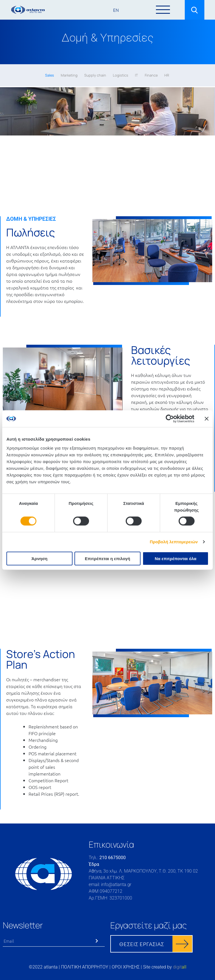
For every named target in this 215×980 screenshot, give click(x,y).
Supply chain (95, 75)
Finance (151, 75)
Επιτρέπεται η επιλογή (107, 558)
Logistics (121, 75)
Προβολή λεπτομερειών (174, 542)
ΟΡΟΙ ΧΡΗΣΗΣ (126, 967)
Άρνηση (39, 558)
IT (136, 75)
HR (167, 75)
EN (116, 10)
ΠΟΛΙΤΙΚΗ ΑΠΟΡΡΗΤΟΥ (85, 967)
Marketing (69, 75)
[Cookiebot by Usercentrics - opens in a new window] (170, 419)
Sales (50, 75)
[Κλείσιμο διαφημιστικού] (207, 419)
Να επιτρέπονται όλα (176, 558)
